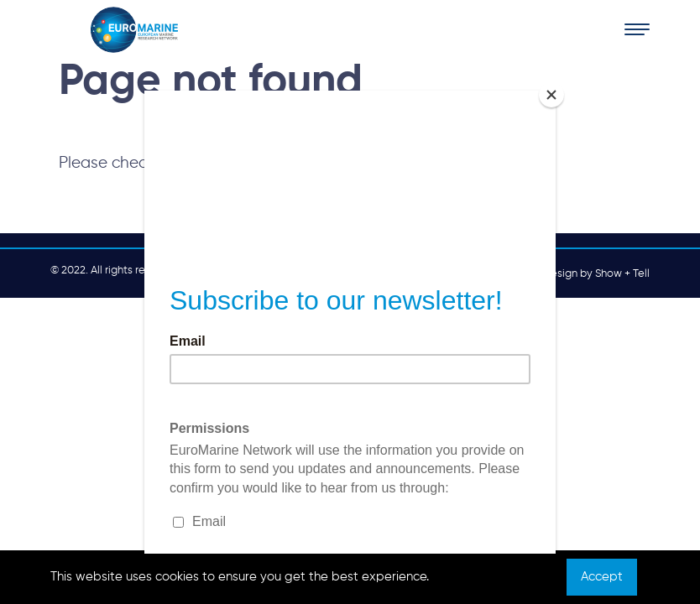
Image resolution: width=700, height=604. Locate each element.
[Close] (551, 95)
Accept (602, 577)
